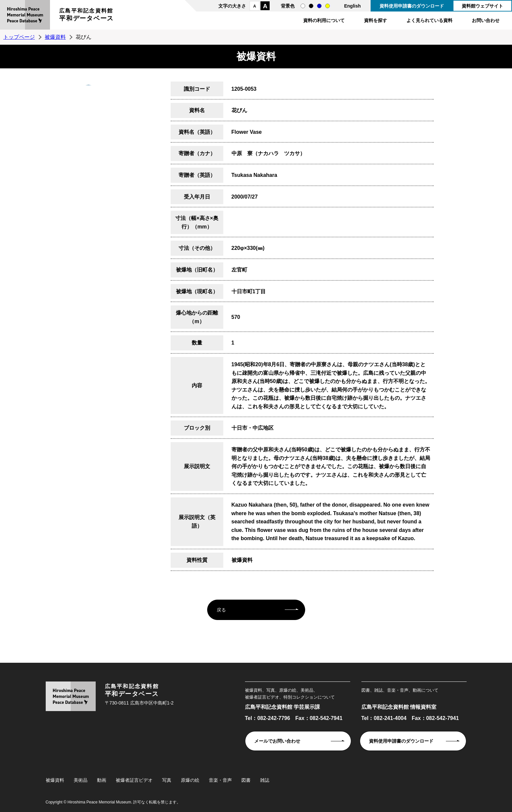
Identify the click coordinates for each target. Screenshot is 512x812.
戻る (221, 610)
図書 (246, 780)
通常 (303, 6)
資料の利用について (324, 20)
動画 (102, 780)
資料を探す (376, 20)
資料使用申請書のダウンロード (412, 6)
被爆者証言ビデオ (134, 780)
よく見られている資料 (429, 20)
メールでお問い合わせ (277, 741)
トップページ (19, 37)
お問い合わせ (486, 20)
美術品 (81, 780)
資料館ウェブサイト (482, 6)
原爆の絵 (190, 780)
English (352, 6)
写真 (167, 780)
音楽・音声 (220, 780)
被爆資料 (55, 37)
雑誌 (265, 780)
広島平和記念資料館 (86, 16)
